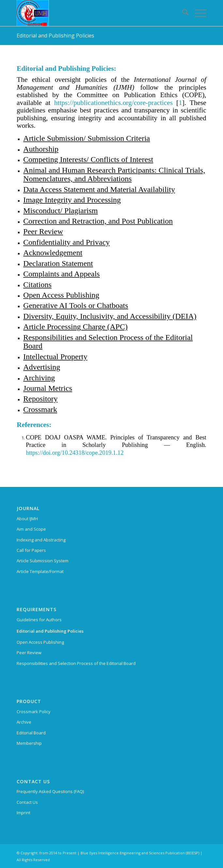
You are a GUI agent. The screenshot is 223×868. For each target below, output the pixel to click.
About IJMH (27, 519)
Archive (24, 722)
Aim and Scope (31, 529)
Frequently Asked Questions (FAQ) (50, 791)
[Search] (182, 13)
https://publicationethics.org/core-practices (113, 103)
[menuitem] (182, 13)
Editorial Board (31, 733)
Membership (29, 743)
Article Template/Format (40, 571)
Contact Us (27, 802)
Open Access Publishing (40, 642)
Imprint (23, 813)
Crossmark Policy (34, 712)
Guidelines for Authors (39, 620)
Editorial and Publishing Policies (55, 36)
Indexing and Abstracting (41, 540)
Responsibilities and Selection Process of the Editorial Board (76, 663)
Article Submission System (43, 561)
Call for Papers (31, 550)
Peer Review (29, 653)
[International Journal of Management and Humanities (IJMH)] (92, 13)
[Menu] (197, 13)
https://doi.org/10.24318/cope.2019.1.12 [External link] (75, 453)
